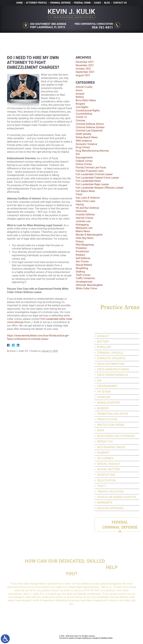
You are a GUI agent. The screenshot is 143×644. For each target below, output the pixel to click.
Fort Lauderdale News (88, 181)
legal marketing (83, 638)
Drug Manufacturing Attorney (92, 151)
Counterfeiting (84, 114)
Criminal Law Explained (89, 131)
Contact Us (120, 3)
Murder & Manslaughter (89, 235)
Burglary (81, 104)
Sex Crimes (82, 261)
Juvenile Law (83, 221)
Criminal (81, 121)
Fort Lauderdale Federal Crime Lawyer (97, 178)
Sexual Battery (84, 265)
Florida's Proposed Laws (90, 171)
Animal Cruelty (84, 87)
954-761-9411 (103, 27)
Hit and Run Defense (87, 208)
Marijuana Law (84, 228)
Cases (97, 3)
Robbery (81, 255)
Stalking (80, 272)
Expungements (84, 157)
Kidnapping (82, 225)
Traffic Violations (85, 278)
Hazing (80, 204)
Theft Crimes (83, 275)
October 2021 (84, 69)
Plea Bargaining (85, 245)
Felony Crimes (84, 164)
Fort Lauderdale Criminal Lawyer (94, 174)
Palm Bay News (85, 238)
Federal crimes (84, 161)
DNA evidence (84, 141)
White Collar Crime (86, 288)
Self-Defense (83, 258)
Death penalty (84, 134)
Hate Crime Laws (86, 201)
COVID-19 (81, 117)
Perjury (80, 241)
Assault (80, 94)
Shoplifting (82, 268)
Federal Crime (82, 3)
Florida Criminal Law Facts (91, 167)
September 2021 (85, 72)
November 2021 (85, 65)
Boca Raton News (86, 100)
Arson (79, 90)
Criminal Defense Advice (90, 124)
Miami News (83, 231)
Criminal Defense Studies (90, 127)
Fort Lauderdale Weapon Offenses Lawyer (100, 188)
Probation (81, 248)
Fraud (79, 194)
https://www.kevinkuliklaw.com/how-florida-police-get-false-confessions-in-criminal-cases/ (38, 337)
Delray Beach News (87, 137)
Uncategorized (84, 282)
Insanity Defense (85, 214)
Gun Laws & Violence (88, 198)
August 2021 (83, 75)
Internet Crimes (85, 218)
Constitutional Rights (88, 111)
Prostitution (82, 251)
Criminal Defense (60, 3)
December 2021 (85, 62)
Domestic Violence (86, 144)
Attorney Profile (36, 3)
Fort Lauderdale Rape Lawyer (92, 184)
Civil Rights (82, 107)
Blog (107, 3)
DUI (78, 154)
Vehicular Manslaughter (89, 285)
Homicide (81, 211)
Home (20, 3)
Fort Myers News (86, 191)
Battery (80, 97)
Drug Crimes (83, 147)
